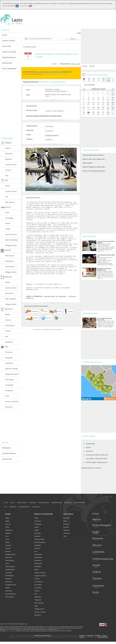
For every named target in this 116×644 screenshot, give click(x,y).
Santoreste (90, 444)
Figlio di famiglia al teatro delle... (94, 167)
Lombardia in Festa (103, 553)
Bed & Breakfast (11, 240)
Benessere (9, 293)
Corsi (7, 563)
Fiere (7, 536)
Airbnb (8, 148)
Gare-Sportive (10, 567)
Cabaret (8, 533)
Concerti (8, 545)
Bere (65, 521)
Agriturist (9, 159)
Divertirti (66, 527)
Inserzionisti (7, 459)
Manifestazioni (10, 570)
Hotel (7, 212)
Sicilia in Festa (103, 593)
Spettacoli (9, 342)
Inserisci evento (9, 41)
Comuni (8, 320)
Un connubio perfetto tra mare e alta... (105, 319)
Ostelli (8, 229)
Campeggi (9, 218)
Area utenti (7, 46)
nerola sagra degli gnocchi (97, 462)
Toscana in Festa (103, 580)
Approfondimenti (9, 57)
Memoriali (9, 591)
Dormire (66, 524)
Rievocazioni (10, 597)
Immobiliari (9, 385)
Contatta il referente (52, 135)
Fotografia (9, 390)
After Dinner (10, 202)
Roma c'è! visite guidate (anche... (94, 171)
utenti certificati (11, 631)
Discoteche (9, 261)
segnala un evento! (65, 629)
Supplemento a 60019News (42, 635)
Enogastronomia (11, 585)
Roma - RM (76, 64)
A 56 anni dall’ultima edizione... (94, 155)
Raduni (8, 588)
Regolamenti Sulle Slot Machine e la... (104, 269)
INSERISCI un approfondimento (52, 82)
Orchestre (9, 352)
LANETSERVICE (103, 637)
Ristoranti (9, 154)
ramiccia (89, 451)
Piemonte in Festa (103, 540)
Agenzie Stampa (11, 369)
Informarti (67, 533)
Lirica (7, 539)
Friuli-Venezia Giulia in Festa (103, 560)
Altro (65, 536)
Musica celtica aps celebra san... (94, 159)
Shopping (9, 358)
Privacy (104, 635)
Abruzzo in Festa (103, 546)
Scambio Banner (9, 453)
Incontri (8, 548)
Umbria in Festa (103, 573)
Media (7, 314)
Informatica (9, 380)
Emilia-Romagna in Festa (103, 526)
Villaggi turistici (11, 245)
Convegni (9, 573)
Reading (8, 579)
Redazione (7, 448)
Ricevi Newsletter (9, 69)
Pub (7, 176)
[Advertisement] (99, 43)
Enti (7, 336)
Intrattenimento (10, 554)
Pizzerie (8, 170)
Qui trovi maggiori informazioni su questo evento (44, 116)
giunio (88, 447)
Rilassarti (66, 530)
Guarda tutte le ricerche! (91, 468)
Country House (11, 165)
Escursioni (9, 582)
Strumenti (9, 407)
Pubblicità (98, 635)
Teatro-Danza (10, 560)
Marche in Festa (103, 520)
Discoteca (9, 557)
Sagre (7, 518)
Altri (79, 33)
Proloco (8, 331)
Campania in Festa (103, 586)
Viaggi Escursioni (12, 374)
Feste (7, 527)
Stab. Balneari (11, 299)
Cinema (8, 524)
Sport (7, 396)
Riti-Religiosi (10, 576)
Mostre (8, 542)
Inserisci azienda (9, 52)
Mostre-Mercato (11, 594)
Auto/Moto (9, 363)
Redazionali (7, 63)
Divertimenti (10, 267)
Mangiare (66, 518)
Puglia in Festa (103, 533)
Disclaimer (90, 635)
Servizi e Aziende (12, 401)
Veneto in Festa (103, 566)
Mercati (8, 551)
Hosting (82, 637)
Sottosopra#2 (87, 163)
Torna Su (108, 496)
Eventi (5, 35)
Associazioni (10, 325)
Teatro (7, 521)
